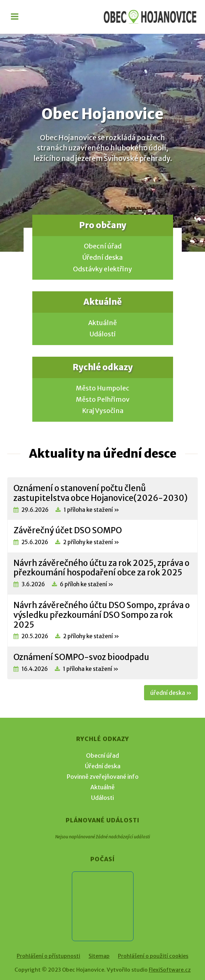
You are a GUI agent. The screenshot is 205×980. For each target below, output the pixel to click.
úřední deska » (171, 693)
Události (103, 334)
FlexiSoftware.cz (170, 970)
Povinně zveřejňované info (103, 777)
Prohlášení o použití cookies (153, 956)
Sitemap (99, 956)
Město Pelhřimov (103, 400)
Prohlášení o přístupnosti (48, 956)
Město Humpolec (102, 388)
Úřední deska (102, 258)
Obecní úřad (103, 246)
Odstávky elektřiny (102, 269)
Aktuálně (102, 323)
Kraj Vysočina (103, 411)
